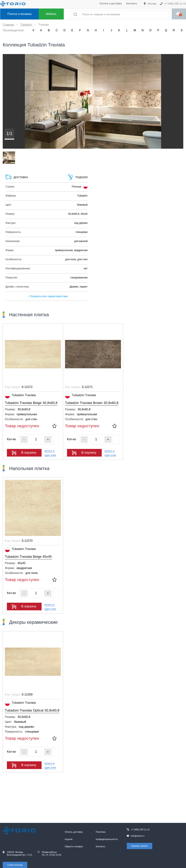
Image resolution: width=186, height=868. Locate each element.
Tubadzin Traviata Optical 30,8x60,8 (32, 710)
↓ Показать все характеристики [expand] (46, 296)
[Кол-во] (36, 439)
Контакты (132, 3)
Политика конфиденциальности (107, 836)
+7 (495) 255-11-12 (173, 4)
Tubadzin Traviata (20, 396)
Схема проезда (15, 865)
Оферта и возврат (74, 847)
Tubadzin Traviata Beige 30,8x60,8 (31, 403)
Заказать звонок (139, 846)
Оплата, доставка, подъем (74, 836)
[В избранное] (54, 426)
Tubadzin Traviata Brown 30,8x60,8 (92, 403)
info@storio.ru (138, 836)
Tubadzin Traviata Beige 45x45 (28, 557)
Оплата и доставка (110, 3)
